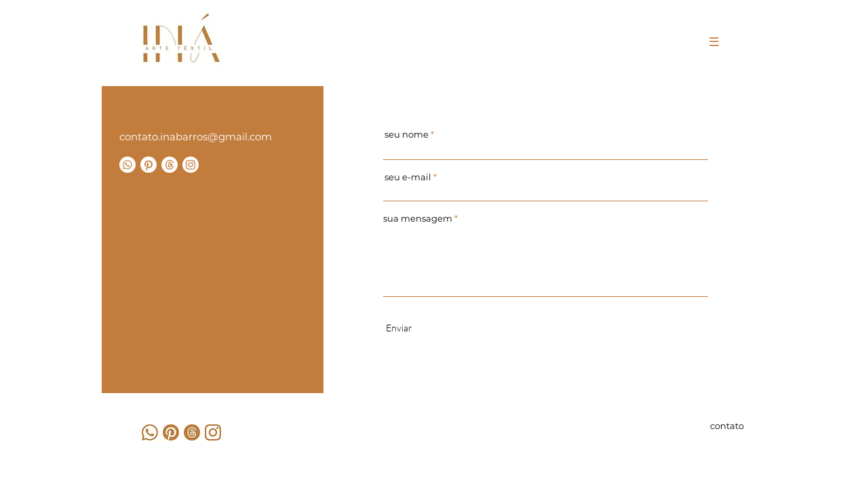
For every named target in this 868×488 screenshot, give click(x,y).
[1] (171, 432)
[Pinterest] (149, 165)
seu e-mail (408, 177)
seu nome (407, 135)
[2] (213, 432)
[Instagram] (191, 165)
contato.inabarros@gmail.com (196, 137)
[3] (150, 432)
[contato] (723, 426)
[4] (192, 432)
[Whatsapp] (127, 165)
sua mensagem (418, 219)
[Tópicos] (170, 165)
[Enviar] (399, 328)
